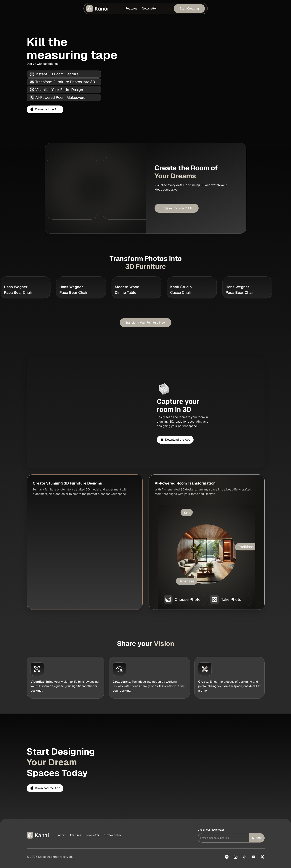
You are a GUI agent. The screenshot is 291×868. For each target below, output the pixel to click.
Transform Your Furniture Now (146, 323)
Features (131, 8)
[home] (98, 9)
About (62, 835)
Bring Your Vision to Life (177, 208)
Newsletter (149, 8)
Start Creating (189, 8)
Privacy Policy (113, 835)
